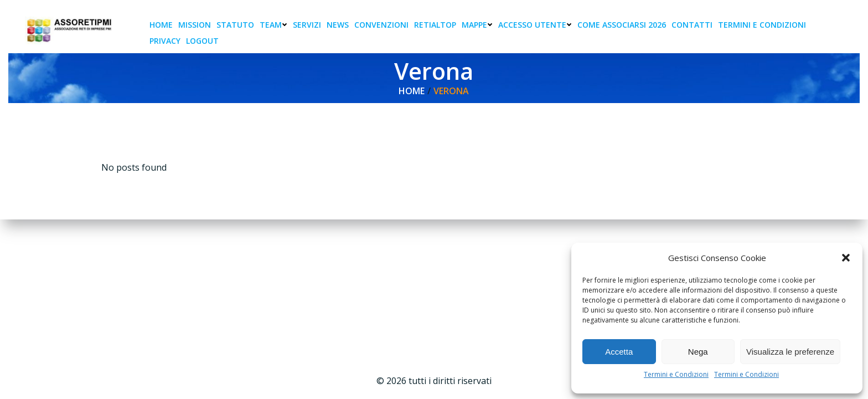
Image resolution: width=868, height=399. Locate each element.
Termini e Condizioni (676, 374)
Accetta (619, 352)
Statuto (235, 25)
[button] (846, 258)
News (338, 25)
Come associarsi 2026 (622, 25)
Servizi (307, 25)
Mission (195, 25)
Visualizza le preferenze (790, 352)
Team (273, 25)
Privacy (165, 41)
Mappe (477, 25)
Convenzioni (381, 25)
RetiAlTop (435, 25)
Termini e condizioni (762, 25)
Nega (698, 352)
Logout (202, 41)
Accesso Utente (535, 25)
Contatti (692, 25)
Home (161, 25)
